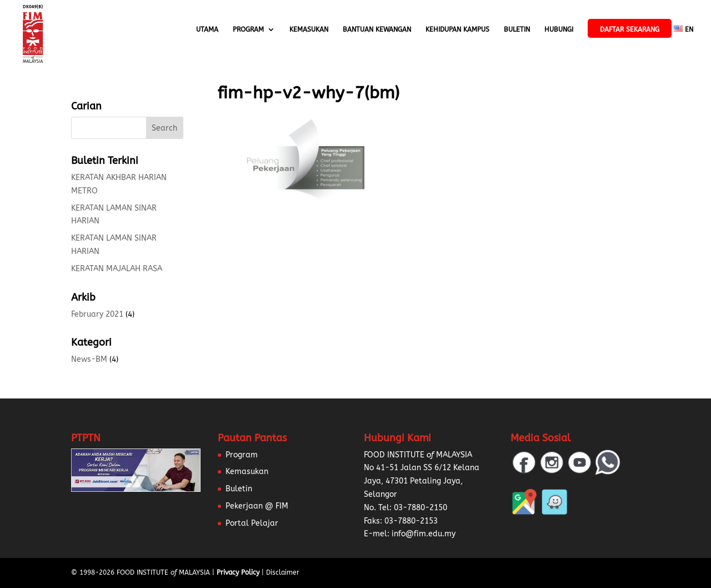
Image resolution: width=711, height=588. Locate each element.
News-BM (89, 359)
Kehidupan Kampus (457, 29)
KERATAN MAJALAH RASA (117, 269)
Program (248, 29)
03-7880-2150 (420, 508)
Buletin (517, 29)
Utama (207, 29)
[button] (22, 566)
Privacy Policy (238, 572)
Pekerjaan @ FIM (257, 506)
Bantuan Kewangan (377, 29)
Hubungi (559, 29)
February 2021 (97, 314)
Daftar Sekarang (630, 29)
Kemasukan (309, 29)
